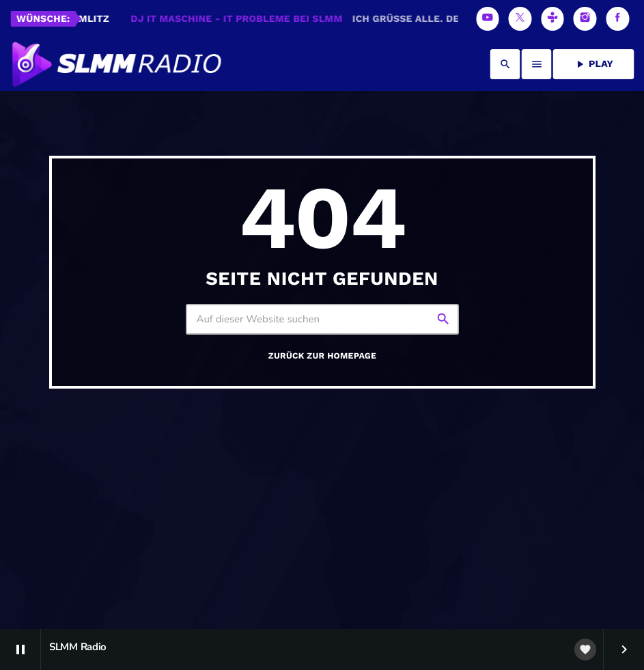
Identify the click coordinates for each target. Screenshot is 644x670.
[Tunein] (552, 19)
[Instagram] (585, 19)
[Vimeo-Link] (115, 64)
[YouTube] (488, 19)
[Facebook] (617, 19)
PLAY (593, 64)
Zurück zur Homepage (322, 419)
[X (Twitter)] (520, 19)
